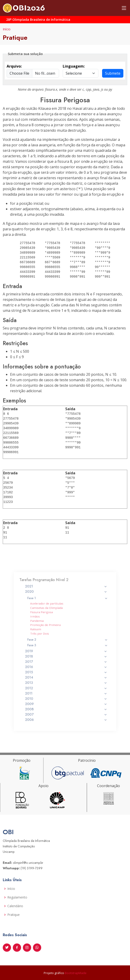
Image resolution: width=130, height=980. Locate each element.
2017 (66, 659)
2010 (66, 687)
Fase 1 (67, 611)
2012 (66, 679)
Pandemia (44, 628)
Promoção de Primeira (50, 631)
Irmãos (42, 625)
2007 (66, 699)
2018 (66, 655)
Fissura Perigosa (47, 622)
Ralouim (43, 635)
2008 (66, 694)
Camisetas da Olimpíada (51, 619)
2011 (66, 683)
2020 (66, 607)
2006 (66, 702)
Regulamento (17, 897)
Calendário (15, 906)
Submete (113, 73)
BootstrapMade (76, 973)
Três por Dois (46, 638)
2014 (66, 671)
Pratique (14, 915)
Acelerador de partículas (51, 615)
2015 (66, 667)
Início (7, 29)
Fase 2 (67, 642)
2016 (66, 663)
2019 (66, 651)
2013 (66, 675)
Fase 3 (67, 646)
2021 (66, 603)
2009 (66, 691)
